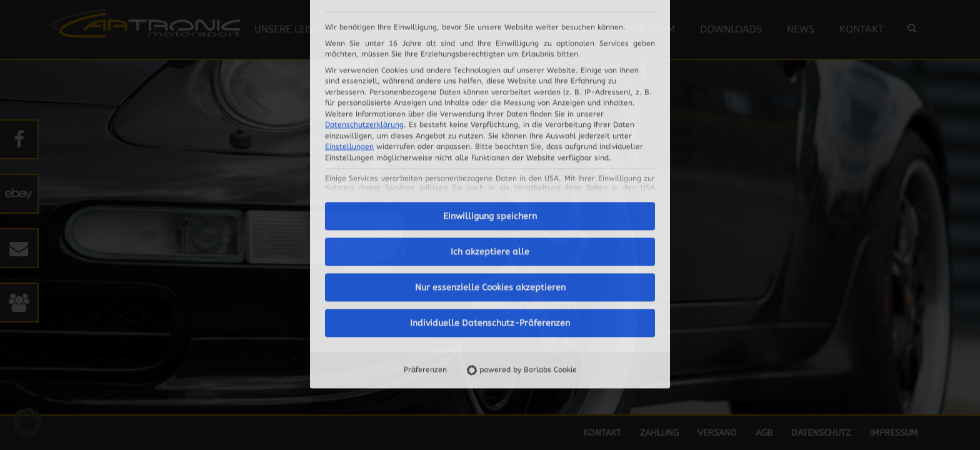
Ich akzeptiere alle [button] (490, 135)
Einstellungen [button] (349, 30)
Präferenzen (425, 253)
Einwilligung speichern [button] (490, 100)
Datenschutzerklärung (364, 8)
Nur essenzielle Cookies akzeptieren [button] (490, 171)
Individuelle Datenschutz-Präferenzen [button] (490, 207)
